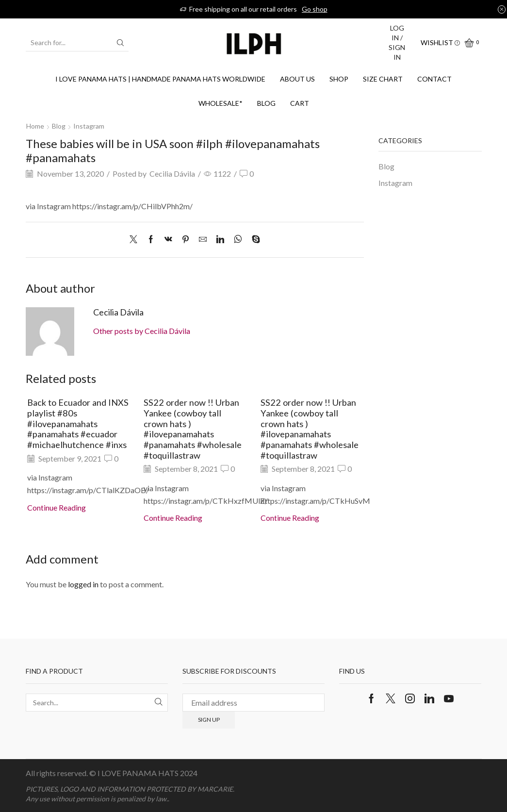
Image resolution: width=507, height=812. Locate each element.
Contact (434, 79)
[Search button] (120, 43)
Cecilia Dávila (172, 174)
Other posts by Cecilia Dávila (142, 331)
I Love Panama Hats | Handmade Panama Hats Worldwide (160, 79)
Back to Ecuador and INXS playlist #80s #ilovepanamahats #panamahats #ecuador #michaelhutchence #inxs (78, 423)
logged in (83, 584)
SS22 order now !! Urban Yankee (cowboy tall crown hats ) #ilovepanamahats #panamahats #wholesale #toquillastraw (193, 429)
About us (297, 79)
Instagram (89, 126)
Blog (266, 103)
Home (35, 126)
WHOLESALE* (221, 103)
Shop (339, 79)
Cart (300, 103)
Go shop (315, 9)
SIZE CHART (383, 79)
